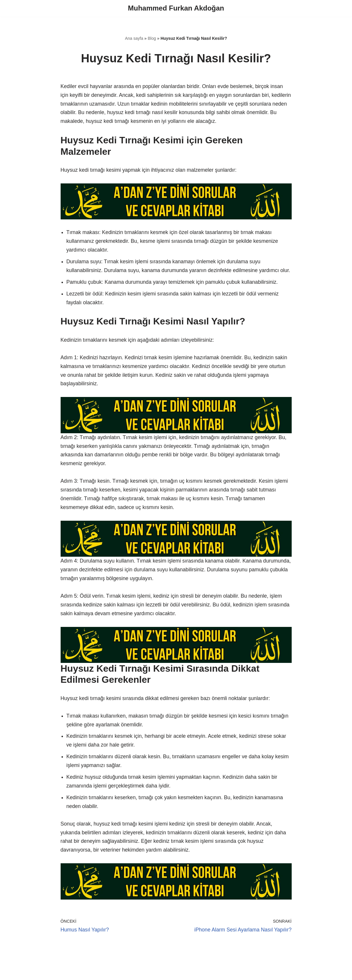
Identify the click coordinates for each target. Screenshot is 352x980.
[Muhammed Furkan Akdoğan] (176, 8)
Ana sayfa (134, 39)
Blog (152, 39)
